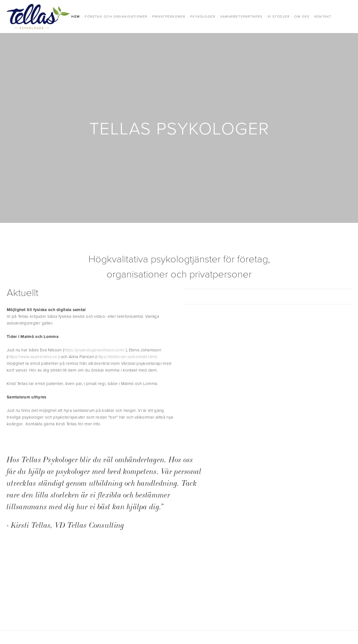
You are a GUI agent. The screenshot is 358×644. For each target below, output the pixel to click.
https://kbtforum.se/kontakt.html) (127, 357)
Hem (76, 16)
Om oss (302, 16)
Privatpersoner (169, 16)
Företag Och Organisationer (116, 16)
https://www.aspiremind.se (32, 357)
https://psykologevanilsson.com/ (94, 350)
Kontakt (323, 16)
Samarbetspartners (241, 16)
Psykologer (203, 16)
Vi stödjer (278, 16)
